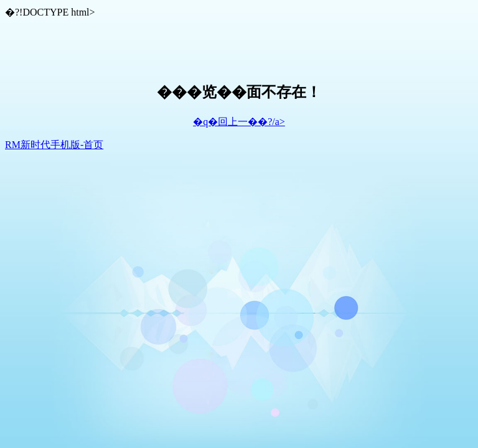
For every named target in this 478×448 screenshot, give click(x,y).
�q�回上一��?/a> (239, 122)
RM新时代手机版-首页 (54, 145)
